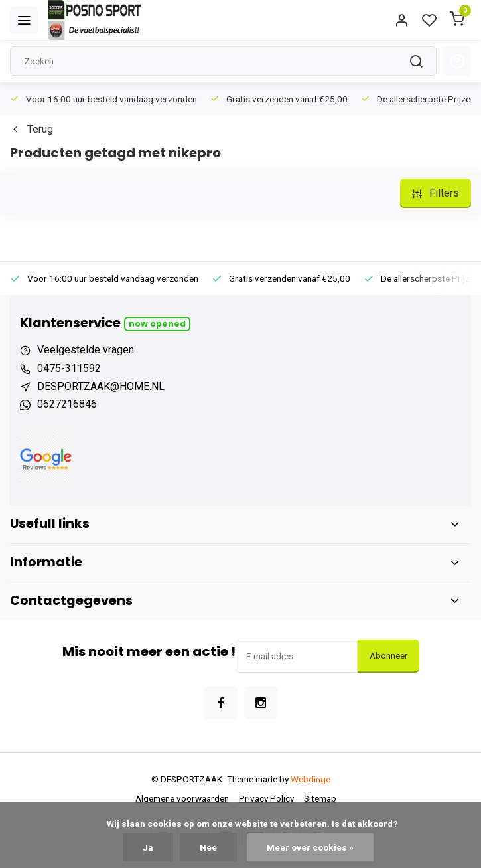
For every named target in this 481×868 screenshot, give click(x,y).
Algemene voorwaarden (182, 798)
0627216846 (67, 404)
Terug (32, 129)
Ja (148, 847)
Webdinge (310, 779)
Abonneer (388, 656)
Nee (208, 847)
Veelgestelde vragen (86, 350)
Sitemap (320, 798)
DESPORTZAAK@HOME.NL (101, 386)
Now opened (157, 324)
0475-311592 (69, 368)
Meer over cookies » (310, 847)
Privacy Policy (266, 798)
